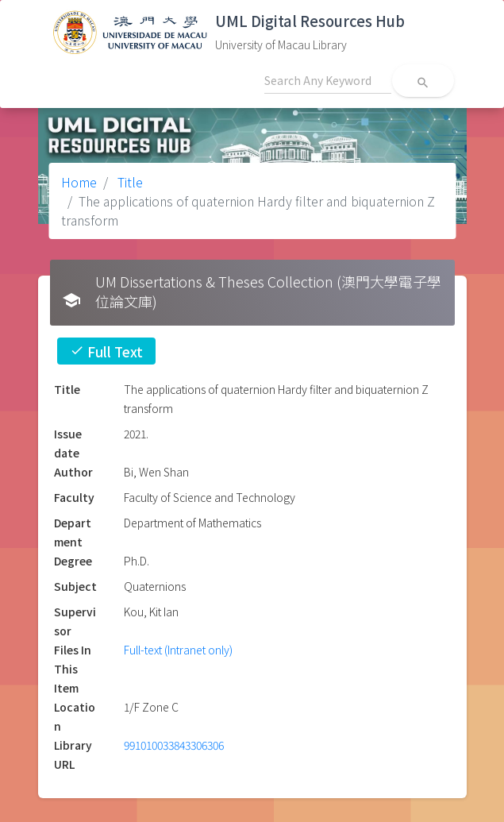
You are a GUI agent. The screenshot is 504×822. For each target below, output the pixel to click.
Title (129, 182)
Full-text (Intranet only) (178, 650)
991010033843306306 (174, 745)
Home (79, 182)
